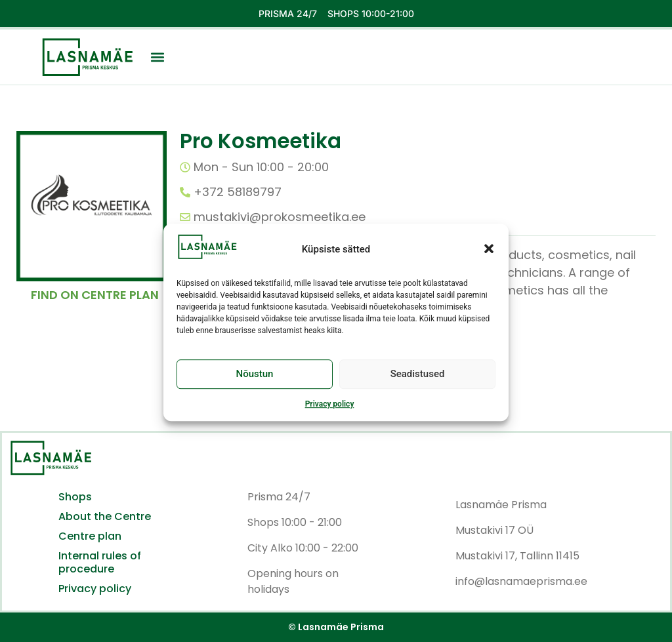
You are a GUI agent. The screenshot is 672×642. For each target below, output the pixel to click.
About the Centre (105, 517)
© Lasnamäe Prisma (336, 627)
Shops (75, 497)
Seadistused (418, 381)
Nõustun (255, 381)
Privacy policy (330, 411)
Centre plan (90, 536)
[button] (489, 256)
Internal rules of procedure (100, 563)
